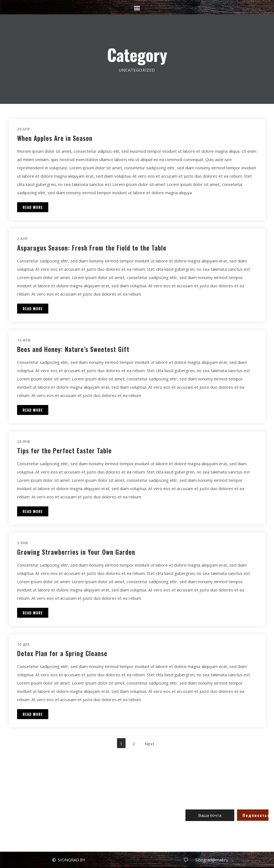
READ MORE (33, 207)
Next (150, 744)
